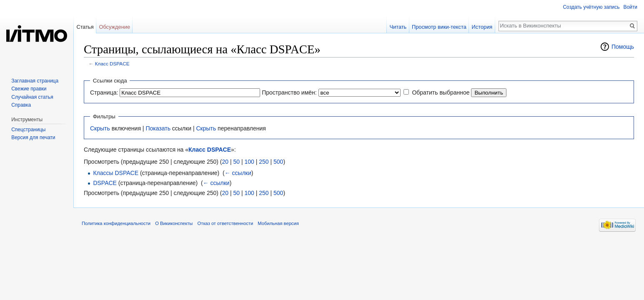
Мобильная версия (278, 223)
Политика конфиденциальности (116, 223)
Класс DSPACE (112, 64)
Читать (398, 27)
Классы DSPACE (116, 173)
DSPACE (105, 183)
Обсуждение (114, 27)
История (482, 27)
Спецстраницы (28, 130)
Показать (158, 128)
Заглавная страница (35, 81)
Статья (85, 27)
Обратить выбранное (441, 92)
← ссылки (238, 173)
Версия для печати (33, 137)
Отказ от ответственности (226, 223)
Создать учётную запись (591, 7)
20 (225, 162)
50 (236, 162)
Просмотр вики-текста (439, 27)
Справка (21, 105)
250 (264, 162)
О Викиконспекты (174, 223)
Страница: (104, 92)
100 (249, 162)
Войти (630, 7)
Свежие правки (29, 89)
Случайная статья (32, 97)
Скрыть (100, 128)
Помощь (623, 47)
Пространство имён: (289, 92)
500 (278, 162)
